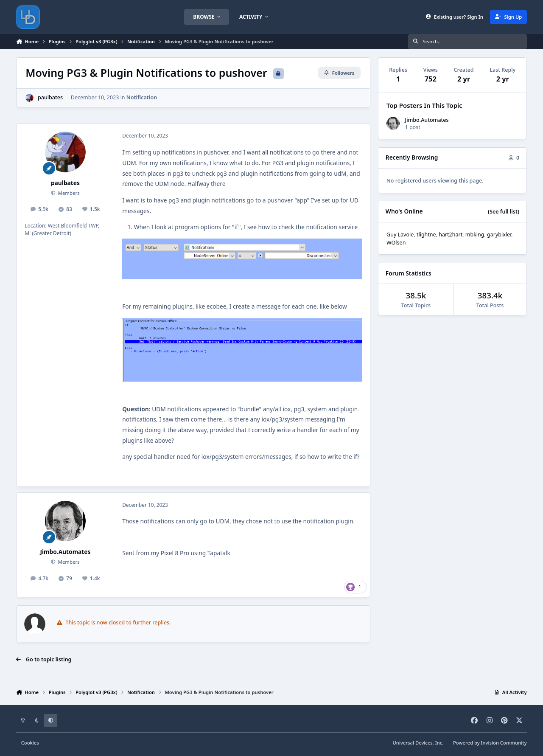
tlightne (426, 235)
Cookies (30, 743)
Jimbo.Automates (65, 552)
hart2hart (451, 235)
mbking (475, 235)
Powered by (490, 743)
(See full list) (504, 212)
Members (68, 193)
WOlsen (396, 243)
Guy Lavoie (400, 235)
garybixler (499, 235)
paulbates (50, 97)
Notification (142, 97)
